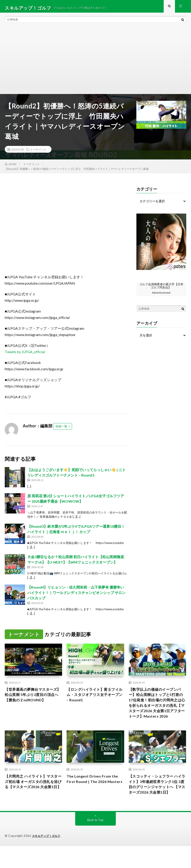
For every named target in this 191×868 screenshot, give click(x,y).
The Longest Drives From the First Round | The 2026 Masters (95, 796)
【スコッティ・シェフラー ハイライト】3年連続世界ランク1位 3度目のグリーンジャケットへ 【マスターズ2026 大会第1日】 (157, 802)
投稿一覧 (61, 429)
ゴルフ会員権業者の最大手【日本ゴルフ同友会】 (161, 289)
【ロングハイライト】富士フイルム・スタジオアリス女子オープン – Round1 (94, 699)
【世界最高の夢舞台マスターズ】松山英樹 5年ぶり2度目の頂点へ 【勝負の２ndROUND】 (33, 702)
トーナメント (38, 152)
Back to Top (96, 842)
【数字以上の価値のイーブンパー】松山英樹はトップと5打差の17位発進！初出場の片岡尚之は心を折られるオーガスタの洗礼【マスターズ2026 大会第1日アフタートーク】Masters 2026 (157, 711)
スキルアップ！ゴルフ (47, 858)
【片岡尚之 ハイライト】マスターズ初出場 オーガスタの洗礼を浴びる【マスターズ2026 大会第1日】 (33, 799)
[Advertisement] (95, 63)
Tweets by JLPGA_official (25, 355)
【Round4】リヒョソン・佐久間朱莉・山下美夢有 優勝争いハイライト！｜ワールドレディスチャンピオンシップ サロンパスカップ (76, 596)
